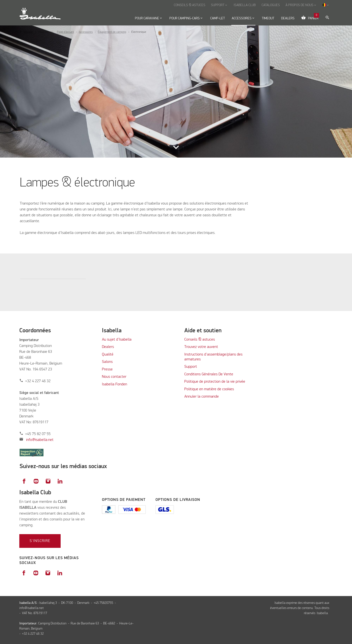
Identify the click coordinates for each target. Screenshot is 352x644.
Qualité (108, 355)
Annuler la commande (202, 397)
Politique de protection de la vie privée (215, 382)
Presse (107, 369)
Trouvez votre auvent (201, 347)
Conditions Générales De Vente (209, 374)
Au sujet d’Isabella (117, 340)
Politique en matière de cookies (209, 389)
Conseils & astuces (200, 340)
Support (191, 367)
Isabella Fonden (115, 384)
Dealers (108, 347)
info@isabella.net (40, 440)
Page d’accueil (65, 32)
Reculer (28, 32)
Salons (107, 362)
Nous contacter (114, 377)
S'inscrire (40, 541)
